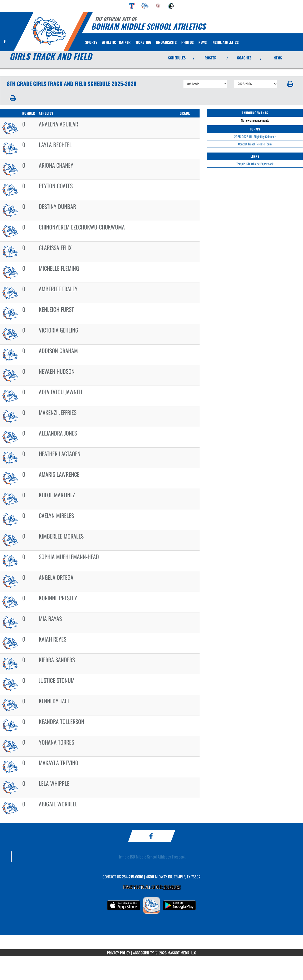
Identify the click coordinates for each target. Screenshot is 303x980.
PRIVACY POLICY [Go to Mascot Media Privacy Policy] (119, 953)
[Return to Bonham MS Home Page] (49, 31)
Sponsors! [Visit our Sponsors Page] (172, 887)
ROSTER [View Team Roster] (211, 58)
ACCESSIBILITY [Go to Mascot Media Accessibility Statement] (143, 953)
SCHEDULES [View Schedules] (177, 58)
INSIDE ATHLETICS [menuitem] (225, 42)
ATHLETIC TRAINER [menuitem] (116, 42)
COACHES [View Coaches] (244, 58)
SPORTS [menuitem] (91, 42)
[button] (290, 84)
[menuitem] (132, 6)
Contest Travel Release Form (255, 144)
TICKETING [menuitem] (143, 42)
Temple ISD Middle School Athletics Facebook (152, 857)
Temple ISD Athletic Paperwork (255, 164)
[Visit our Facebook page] (5, 42)
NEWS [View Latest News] (278, 58)
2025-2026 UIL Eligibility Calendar (255, 137)
